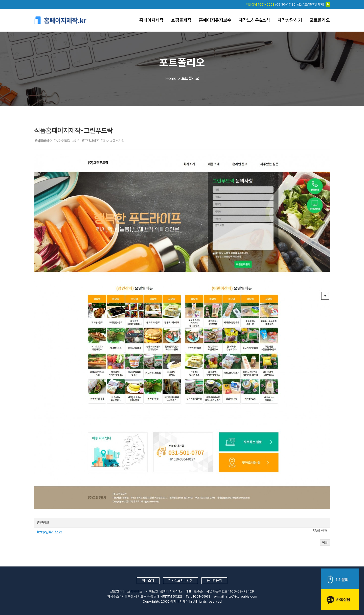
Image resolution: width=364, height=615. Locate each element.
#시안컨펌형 (62, 141)
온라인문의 (214, 580)
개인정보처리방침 (180, 580)
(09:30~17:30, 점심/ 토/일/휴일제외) (285, 4)
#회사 (105, 141)
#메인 (76, 141)
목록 (325, 543)
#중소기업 (117, 141)
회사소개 (148, 580)
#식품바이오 (43, 141)
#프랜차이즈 (90, 141)
